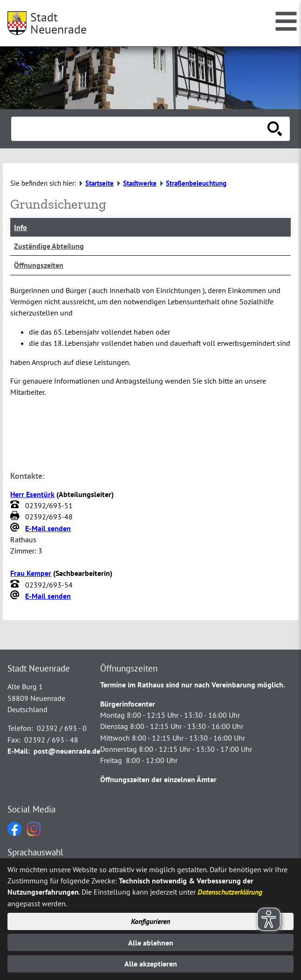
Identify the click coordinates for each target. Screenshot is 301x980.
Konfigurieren (150, 921)
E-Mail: (19, 751)
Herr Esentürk (32, 494)
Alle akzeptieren (151, 964)
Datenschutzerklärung (230, 892)
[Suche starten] (275, 129)
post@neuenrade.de (67, 751)
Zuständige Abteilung (49, 246)
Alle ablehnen (151, 943)
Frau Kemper (31, 573)
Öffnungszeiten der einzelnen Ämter (158, 779)
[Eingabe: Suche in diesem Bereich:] (140, 129)
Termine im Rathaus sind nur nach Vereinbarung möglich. (193, 685)
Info (21, 227)
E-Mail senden (48, 528)
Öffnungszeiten (39, 265)
